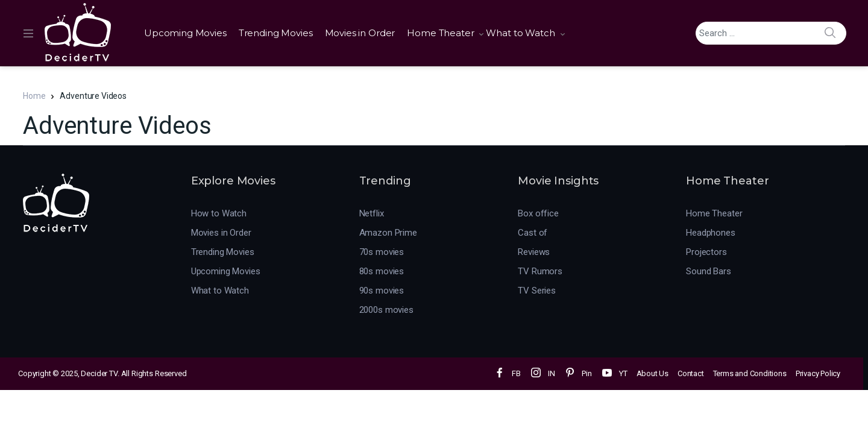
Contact (691, 373)
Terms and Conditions (750, 373)
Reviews (534, 252)
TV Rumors (540, 271)
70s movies (382, 252)
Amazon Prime (388, 233)
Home (34, 96)
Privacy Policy (818, 373)
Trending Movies (276, 33)
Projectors (706, 252)
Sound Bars (709, 271)
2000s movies (386, 310)
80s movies (382, 271)
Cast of (533, 233)
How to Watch (219, 213)
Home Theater (440, 33)
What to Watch (520, 33)
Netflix (372, 213)
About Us (653, 373)
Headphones (711, 233)
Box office (538, 213)
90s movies (382, 291)
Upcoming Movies (185, 33)
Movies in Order (360, 33)
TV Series (537, 291)
